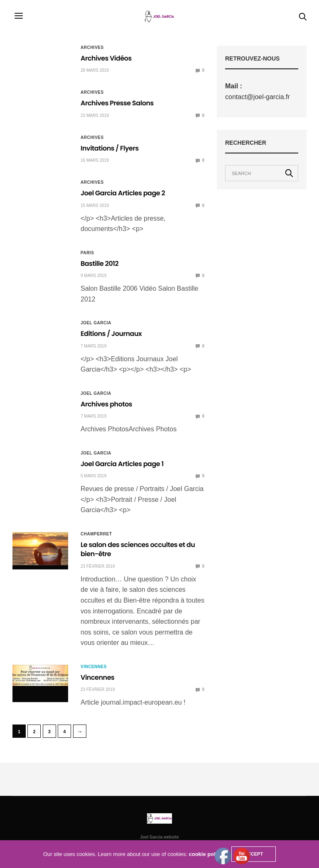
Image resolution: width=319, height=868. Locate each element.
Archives (92, 48)
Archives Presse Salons (117, 103)
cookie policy (206, 854)
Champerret (96, 534)
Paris (87, 253)
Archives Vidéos (106, 58)
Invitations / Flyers (110, 148)
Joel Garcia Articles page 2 (123, 193)
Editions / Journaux (111, 334)
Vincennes (94, 667)
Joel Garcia (96, 323)
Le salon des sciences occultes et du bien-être (138, 549)
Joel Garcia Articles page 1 (122, 464)
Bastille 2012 (99, 264)
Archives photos (106, 404)
